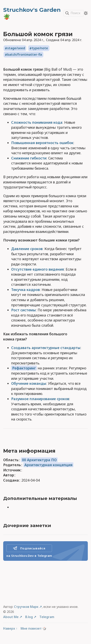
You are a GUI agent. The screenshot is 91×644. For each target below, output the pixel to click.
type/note (40, 48)
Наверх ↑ (10, 628)
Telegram (47, 617)
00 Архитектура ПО (39, 460)
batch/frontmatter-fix (25, 55)
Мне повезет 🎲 (33, 628)
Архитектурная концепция (48, 465)
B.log (29, 617)
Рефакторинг (24, 368)
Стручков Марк (26, 607)
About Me (11, 617)
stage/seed (16, 48)
